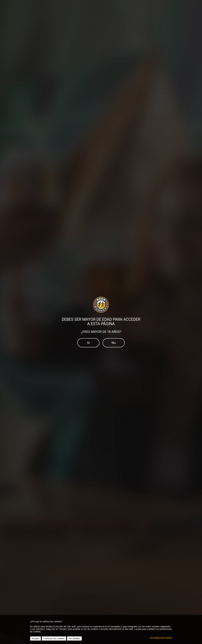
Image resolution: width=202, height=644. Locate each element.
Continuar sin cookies (54, 638)
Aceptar (36, 638)
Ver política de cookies (161, 638)
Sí (88, 343)
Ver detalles (74, 638)
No (114, 343)
